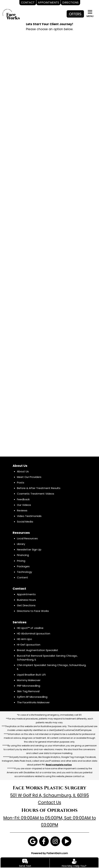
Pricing (21, 561)
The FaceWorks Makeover (33, 702)
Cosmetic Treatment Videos (36, 494)
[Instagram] (55, 841)
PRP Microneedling (29, 686)
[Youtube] (66, 841)
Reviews (22, 510)
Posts (21, 483)
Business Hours (26, 600)
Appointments (26, 594)
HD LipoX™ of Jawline (30, 628)
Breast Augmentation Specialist (38, 650)
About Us (23, 471)
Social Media (25, 522)
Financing (23, 555)
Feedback (23, 499)
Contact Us (49, 802)
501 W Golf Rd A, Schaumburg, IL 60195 (50, 795)
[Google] (33, 841)
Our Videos (24, 505)
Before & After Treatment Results (39, 488)
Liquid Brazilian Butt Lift (31, 675)
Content (22, 577)
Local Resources (27, 538)
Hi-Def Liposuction (29, 645)
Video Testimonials (29, 516)
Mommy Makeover (29, 680)
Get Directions (26, 605)
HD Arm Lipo (24, 639)
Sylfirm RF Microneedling (32, 697)
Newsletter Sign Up (29, 549)
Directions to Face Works (33, 611)
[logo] (11, 14)
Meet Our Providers (29, 477)
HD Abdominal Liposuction (34, 633)
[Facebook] (44, 841)
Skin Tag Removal (28, 691)
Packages (23, 566)
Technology (24, 572)
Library (21, 544)
